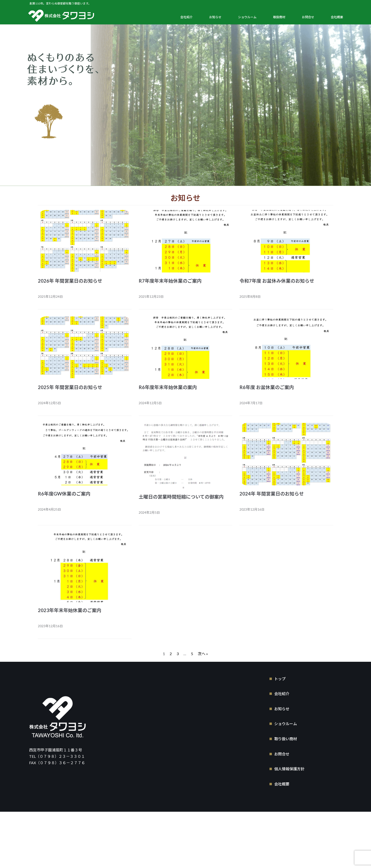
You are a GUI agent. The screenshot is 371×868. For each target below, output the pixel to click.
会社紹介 (186, 17)
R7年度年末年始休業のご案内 (170, 281)
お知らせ (215, 17)
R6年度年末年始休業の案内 (168, 387)
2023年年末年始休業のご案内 (70, 610)
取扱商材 (279, 17)
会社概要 (337, 17)
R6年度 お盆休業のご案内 (267, 387)
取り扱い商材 (286, 738)
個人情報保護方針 (289, 768)
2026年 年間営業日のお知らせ (70, 281)
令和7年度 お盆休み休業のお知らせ (277, 281)
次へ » (203, 654)
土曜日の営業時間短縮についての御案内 (181, 497)
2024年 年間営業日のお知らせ (272, 494)
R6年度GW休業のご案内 (64, 494)
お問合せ (308, 17)
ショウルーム (247, 17)
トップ (280, 678)
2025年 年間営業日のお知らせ (70, 387)
